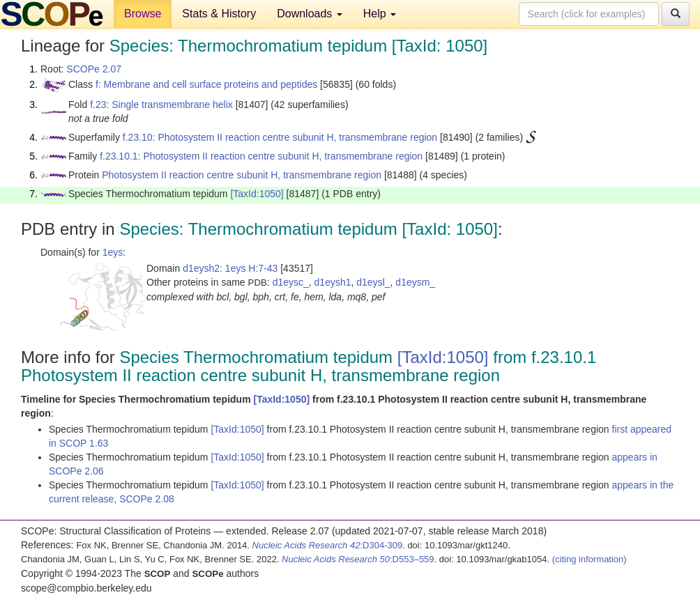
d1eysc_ (291, 282)
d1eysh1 (333, 282)
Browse (143, 14)
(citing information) (589, 559)
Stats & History (219, 14)
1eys (113, 252)
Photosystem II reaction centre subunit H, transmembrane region (242, 175)
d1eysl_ (373, 282)
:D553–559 (358, 559)
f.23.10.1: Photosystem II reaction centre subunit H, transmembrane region (261, 156)
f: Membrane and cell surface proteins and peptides (206, 84)
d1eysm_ (415, 282)
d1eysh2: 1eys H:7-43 (230, 268)
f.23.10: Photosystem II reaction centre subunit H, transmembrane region (280, 137)
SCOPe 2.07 (94, 69)
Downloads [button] (310, 14)
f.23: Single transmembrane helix (161, 105)
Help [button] (380, 14)
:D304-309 (328, 545)
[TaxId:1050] (257, 194)
